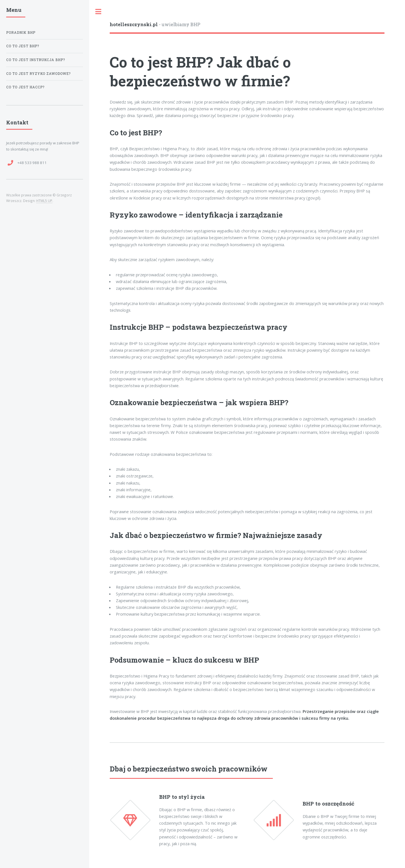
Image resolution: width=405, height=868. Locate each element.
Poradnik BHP (21, 32)
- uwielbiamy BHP (155, 24)
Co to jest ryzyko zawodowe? (38, 74)
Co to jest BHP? (23, 46)
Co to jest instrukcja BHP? (36, 60)
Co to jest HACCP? (25, 87)
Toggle (98, 12)
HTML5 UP (44, 201)
